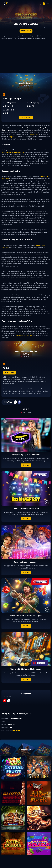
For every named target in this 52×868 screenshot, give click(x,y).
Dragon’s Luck (34, 135)
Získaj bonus (9, 373)
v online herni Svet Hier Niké (24, 336)
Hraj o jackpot (26, 118)
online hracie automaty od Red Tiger (13, 152)
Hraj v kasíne (26, 31)
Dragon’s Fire (13, 137)
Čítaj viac (26, 465)
